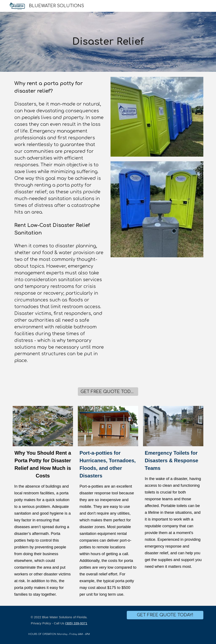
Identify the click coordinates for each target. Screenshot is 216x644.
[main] (108, 42)
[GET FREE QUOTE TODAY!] (108, 392)
